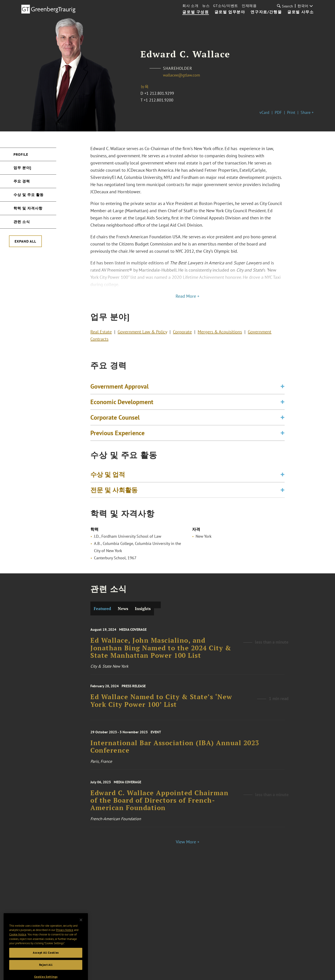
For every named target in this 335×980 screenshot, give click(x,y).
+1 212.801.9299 (159, 93)
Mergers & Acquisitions (220, 334)
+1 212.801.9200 (159, 100)
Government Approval (119, 393)
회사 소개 (190, 6)
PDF (278, 112)
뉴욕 (145, 87)
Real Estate (101, 334)
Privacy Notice (65, 940)
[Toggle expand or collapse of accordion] (283, 394)
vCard (264, 112)
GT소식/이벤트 (226, 6)
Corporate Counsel (115, 425)
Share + (307, 112)
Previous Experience (117, 440)
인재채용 (249, 6)
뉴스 (206, 6)
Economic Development (122, 409)
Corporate (182, 334)
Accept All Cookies (46, 963)
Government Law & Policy (142, 334)
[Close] (81, 930)
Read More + (188, 296)
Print (291, 112)
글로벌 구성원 (195, 12)
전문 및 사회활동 (114, 493)
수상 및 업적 (108, 478)
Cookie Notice (18, 945)
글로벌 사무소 (300, 12)
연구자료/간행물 (266, 12)
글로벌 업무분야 (230, 12)
